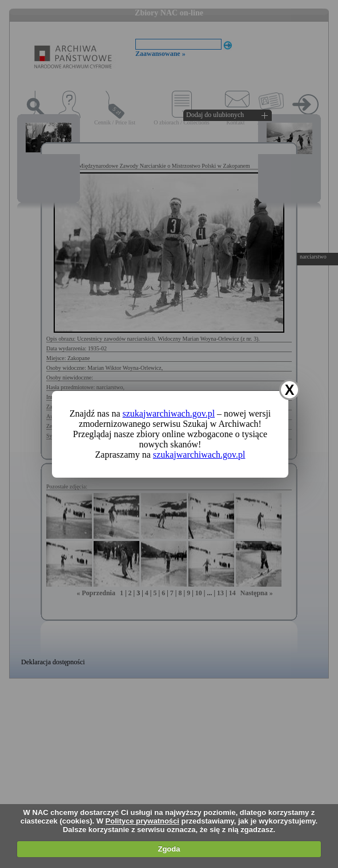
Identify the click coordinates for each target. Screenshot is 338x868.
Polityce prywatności (142, 821)
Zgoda (169, 849)
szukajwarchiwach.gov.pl (169, 413)
